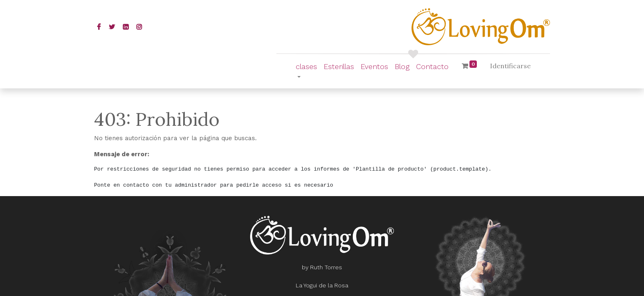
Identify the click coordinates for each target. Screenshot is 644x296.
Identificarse (510, 66)
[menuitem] (339, 66)
